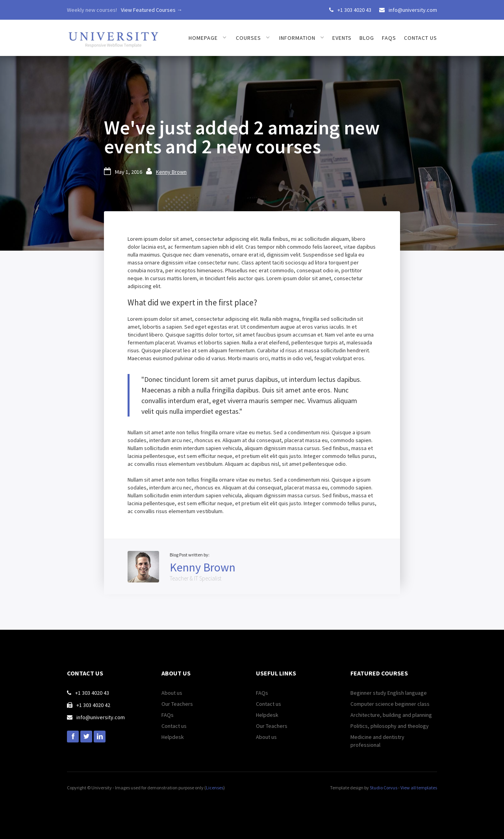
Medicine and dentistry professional (377, 741)
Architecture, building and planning (391, 715)
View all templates (419, 788)
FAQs (389, 38)
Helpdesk (173, 737)
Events (342, 38)
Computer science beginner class (390, 704)
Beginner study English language (389, 693)
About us (172, 693)
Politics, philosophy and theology (390, 726)
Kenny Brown (171, 172)
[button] (208, 38)
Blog (367, 38)
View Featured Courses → (152, 10)
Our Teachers (177, 704)
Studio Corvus (384, 788)
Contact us (421, 38)
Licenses (215, 788)
